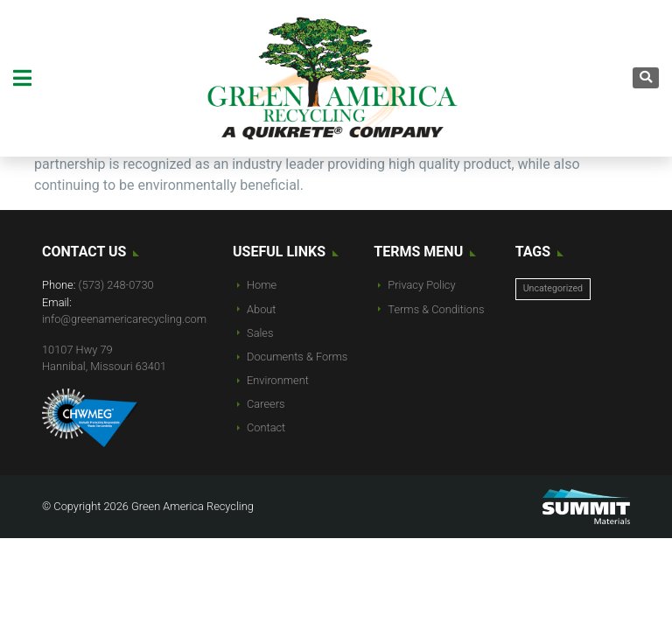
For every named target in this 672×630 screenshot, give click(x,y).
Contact (266, 427)
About (261, 309)
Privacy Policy (421, 285)
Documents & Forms (297, 357)
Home (262, 285)
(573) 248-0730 (116, 285)
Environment (278, 380)
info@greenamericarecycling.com (124, 319)
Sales (260, 333)
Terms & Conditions (436, 309)
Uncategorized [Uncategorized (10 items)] (553, 288)
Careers (266, 404)
